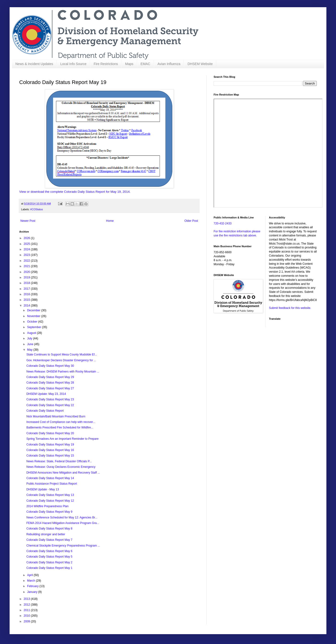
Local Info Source (73, 64)
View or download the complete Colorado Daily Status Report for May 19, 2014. (75, 192)
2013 (27, 599)
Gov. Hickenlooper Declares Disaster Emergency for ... (61, 360)
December (34, 310)
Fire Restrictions (106, 64)
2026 (27, 238)
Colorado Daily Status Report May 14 (50, 478)
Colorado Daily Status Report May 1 (49, 568)
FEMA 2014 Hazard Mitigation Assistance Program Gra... (63, 523)
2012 (27, 605)
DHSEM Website (200, 64)
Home (110, 221)
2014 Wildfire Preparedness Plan (47, 506)
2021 (27, 266)
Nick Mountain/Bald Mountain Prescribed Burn (56, 416)
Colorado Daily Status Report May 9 (49, 512)
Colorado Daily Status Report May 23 (50, 399)
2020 (27, 272)
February (33, 586)
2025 (27, 244)
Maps (129, 64)
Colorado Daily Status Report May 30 (50, 366)
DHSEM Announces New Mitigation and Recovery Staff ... (63, 473)
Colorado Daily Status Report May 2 (49, 562)
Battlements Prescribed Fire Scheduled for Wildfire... (60, 427)
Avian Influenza (169, 64)
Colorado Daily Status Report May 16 (50, 450)
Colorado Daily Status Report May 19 (50, 445)
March (32, 581)
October (33, 322)
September (35, 327)
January (33, 592)
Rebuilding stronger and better (46, 534)
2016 (27, 294)
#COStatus (37, 209)
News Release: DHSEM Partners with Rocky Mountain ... (63, 372)
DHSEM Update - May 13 (43, 489)
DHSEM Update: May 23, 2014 (46, 394)
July (30, 338)
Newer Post (28, 221)
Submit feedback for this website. (290, 308)
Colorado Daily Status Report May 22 (50, 405)
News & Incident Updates (34, 64)
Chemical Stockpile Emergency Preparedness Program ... (63, 546)
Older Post (191, 221)
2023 (27, 255)
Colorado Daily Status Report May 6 (49, 551)
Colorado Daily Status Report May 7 (49, 540)
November (34, 316)
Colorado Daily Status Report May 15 (50, 456)
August (32, 333)
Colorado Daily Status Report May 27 (50, 388)
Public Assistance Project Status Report (52, 484)
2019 (27, 277)
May (30, 350)
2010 (27, 616)
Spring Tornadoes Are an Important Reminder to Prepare (63, 439)
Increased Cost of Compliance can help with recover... (61, 422)
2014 (27, 306)
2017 (27, 289)
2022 (27, 261)
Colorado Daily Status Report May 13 (50, 495)
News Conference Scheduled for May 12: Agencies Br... (62, 518)
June (31, 344)
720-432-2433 (223, 223)
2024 (27, 249)
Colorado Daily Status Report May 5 (49, 557)
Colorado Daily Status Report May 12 (50, 501)
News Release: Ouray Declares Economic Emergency (61, 467)
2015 (27, 300)
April (30, 575)
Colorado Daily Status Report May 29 (50, 377)
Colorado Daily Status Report (45, 411)
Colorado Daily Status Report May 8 (49, 529)
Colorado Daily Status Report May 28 (50, 383)
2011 (27, 610)
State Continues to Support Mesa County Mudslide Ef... (62, 355)
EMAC (145, 64)
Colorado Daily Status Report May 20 (50, 433)
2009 (27, 621)
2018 (27, 283)
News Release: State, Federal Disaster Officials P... (59, 461)
